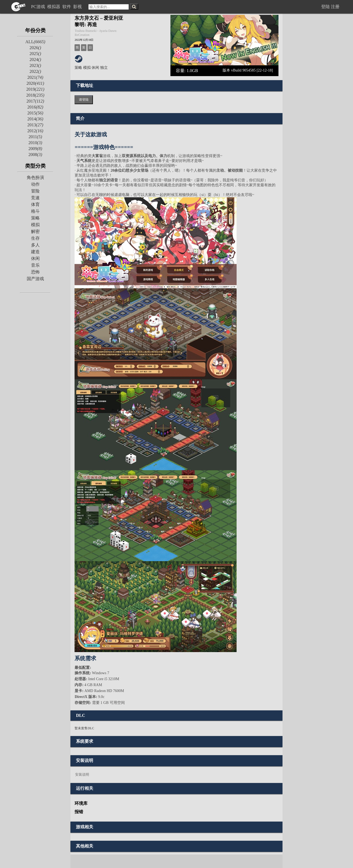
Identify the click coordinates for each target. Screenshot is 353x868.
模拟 (35, 225)
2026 (35, 48)
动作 (35, 184)
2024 (35, 60)
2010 (35, 143)
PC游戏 (39, 7)
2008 (35, 155)
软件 (67, 7)
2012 (35, 131)
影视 (78, 7)
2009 (35, 149)
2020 (35, 83)
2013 (35, 125)
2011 (35, 137)
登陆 (325, 7)
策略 (35, 218)
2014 (35, 119)
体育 (35, 204)
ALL (35, 42)
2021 (35, 77)
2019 (35, 89)
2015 (35, 113)
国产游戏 (35, 279)
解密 (35, 231)
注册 (335, 7)
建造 (35, 252)
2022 (35, 71)
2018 (35, 95)
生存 (35, 238)
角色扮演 (35, 177)
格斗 (35, 211)
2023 (35, 65)
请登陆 (84, 100)
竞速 (35, 198)
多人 (35, 245)
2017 (35, 101)
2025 (35, 54)
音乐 (35, 265)
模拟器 (54, 7)
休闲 (35, 258)
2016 (35, 107)
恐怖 (35, 272)
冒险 (35, 191)
